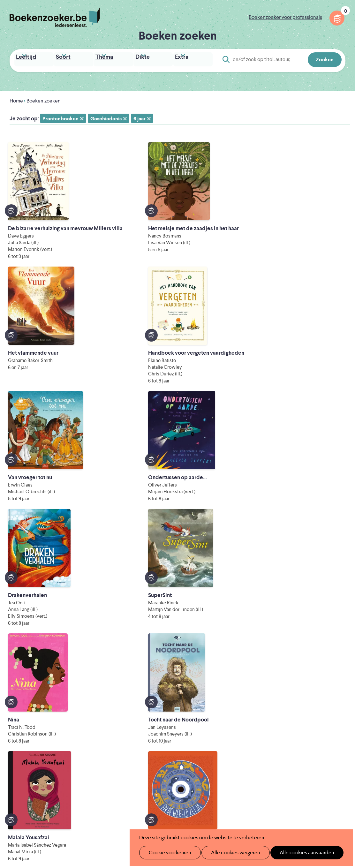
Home (16, 99)
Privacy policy (330, 707)
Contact (209, 759)
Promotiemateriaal (145, 749)
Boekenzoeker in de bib (152, 728)
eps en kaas (287, 815)
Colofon (209, 749)
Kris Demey (228, 815)
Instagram (340, 735)
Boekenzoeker (55, 18)
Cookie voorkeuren (167, 853)
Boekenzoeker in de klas (152, 718)
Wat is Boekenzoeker (149, 708)
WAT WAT (182, 806)
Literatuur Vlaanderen (148, 797)
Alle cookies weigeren (229, 853)
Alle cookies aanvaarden (296, 853)
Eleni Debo (172, 815)
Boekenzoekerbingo (148, 739)
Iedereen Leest (217, 788)
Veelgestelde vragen (147, 759)
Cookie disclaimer (325, 714)
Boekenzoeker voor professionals (285, 17)
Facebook (330, 735)
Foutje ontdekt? (143, 769)
